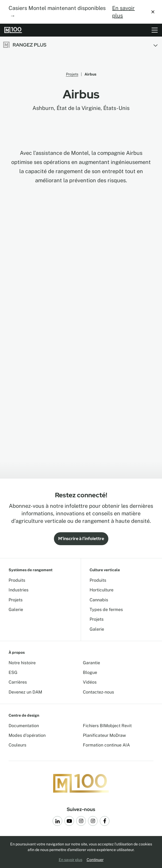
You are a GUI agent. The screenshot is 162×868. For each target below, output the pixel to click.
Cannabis (99, 600)
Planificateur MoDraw (104, 735)
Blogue (90, 672)
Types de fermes (106, 610)
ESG (13, 672)
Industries (19, 590)
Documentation (24, 726)
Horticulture (102, 590)
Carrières (18, 682)
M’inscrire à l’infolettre (81, 539)
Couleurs (17, 745)
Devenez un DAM (25, 692)
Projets (72, 74)
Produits (17, 580)
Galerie (16, 610)
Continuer (95, 860)
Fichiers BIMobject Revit (107, 726)
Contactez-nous (98, 692)
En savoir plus (123, 12)
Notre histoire (22, 663)
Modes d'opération (27, 735)
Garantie (91, 663)
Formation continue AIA (106, 745)
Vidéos (90, 682)
